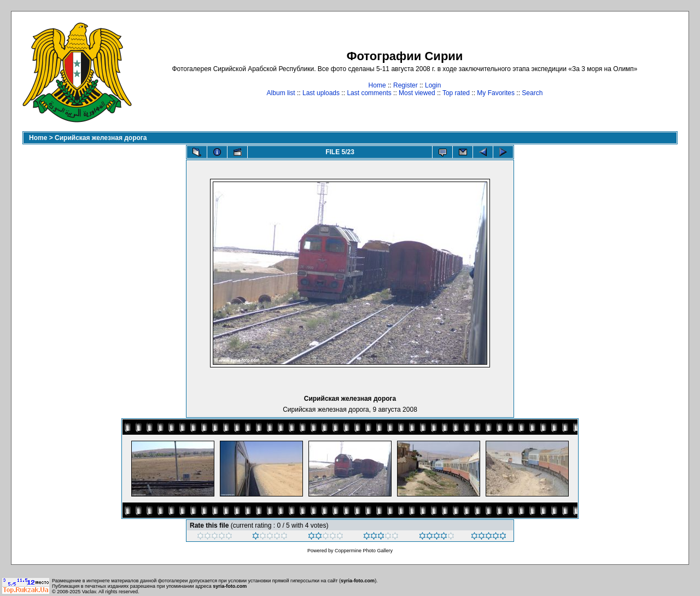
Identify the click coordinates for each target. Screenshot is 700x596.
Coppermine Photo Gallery (364, 551)
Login (433, 85)
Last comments (369, 93)
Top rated (456, 93)
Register (406, 85)
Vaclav (89, 592)
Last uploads (321, 93)
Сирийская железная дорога (101, 138)
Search (532, 93)
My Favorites (496, 93)
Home (377, 85)
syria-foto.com (358, 581)
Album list (281, 93)
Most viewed (417, 93)
